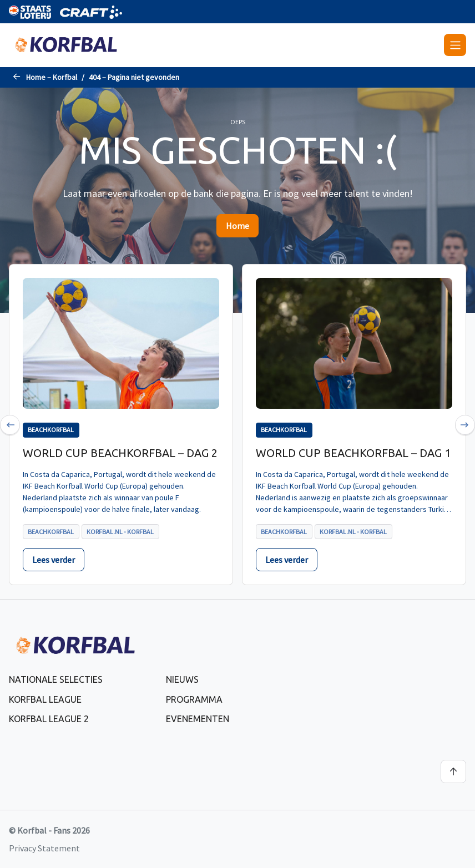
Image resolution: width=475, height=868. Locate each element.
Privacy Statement (44, 848)
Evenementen (198, 719)
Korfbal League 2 (49, 719)
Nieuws (182, 679)
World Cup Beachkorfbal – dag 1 (353, 453)
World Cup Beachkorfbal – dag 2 (120, 453)
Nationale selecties (56, 679)
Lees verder (54, 560)
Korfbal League (45, 699)
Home (238, 226)
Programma (194, 699)
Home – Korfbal (52, 77)
